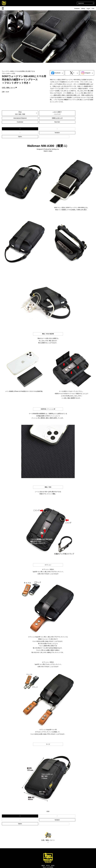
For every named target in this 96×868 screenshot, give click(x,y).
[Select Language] (85, 3)
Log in (88, 9)
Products (77, 9)
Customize (48, 118)
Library (83, 9)
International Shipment (79, 113)
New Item (79, 118)
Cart (93, 9)
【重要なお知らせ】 (17, 118)
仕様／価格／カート (9, 88)
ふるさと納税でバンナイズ (48, 113)
